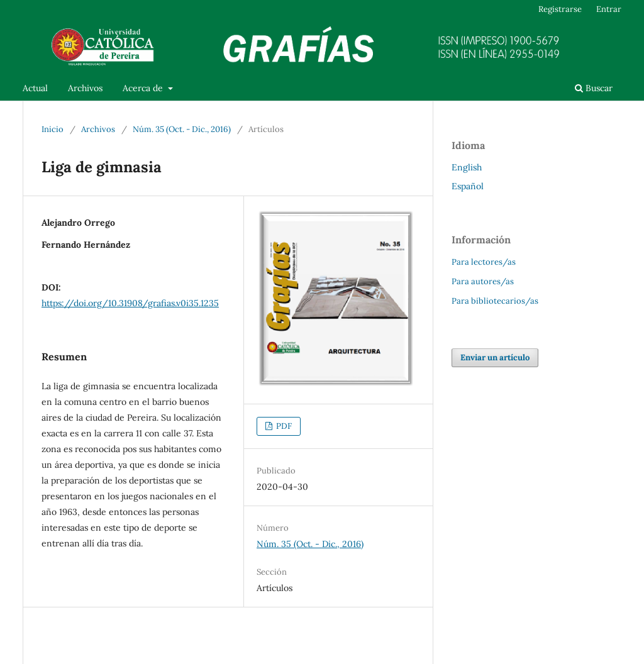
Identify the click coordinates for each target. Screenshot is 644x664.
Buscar (594, 88)
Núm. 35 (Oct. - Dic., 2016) (182, 129)
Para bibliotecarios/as (495, 301)
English (467, 167)
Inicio (53, 129)
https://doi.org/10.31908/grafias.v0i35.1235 (130, 303)
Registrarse (560, 9)
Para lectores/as (484, 262)
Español (468, 186)
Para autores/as (483, 281)
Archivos (85, 88)
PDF (283, 426)
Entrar (609, 9)
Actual (35, 88)
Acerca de (144, 88)
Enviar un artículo (495, 357)
